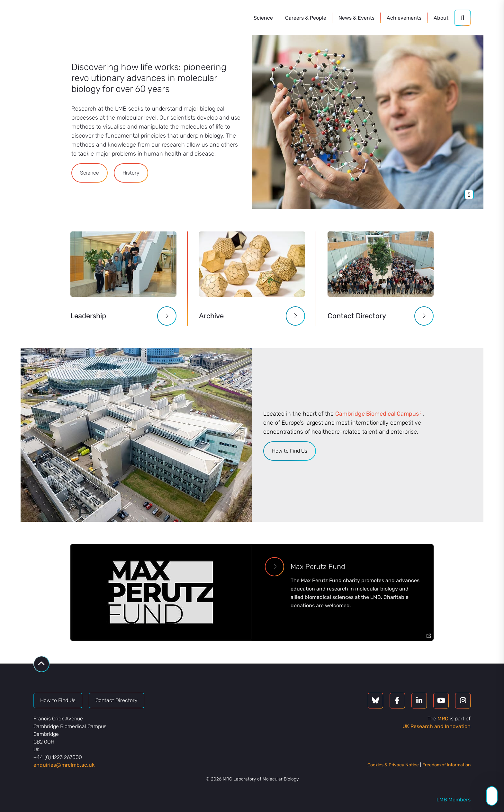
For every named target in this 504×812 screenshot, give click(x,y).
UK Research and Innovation (437, 726)
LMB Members (454, 800)
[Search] (463, 18)
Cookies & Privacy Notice (393, 765)
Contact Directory (117, 700)
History (131, 173)
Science (90, 173)
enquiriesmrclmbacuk (64, 765)
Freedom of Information (446, 765)
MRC (443, 719)
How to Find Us (290, 451)
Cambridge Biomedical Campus (377, 414)
